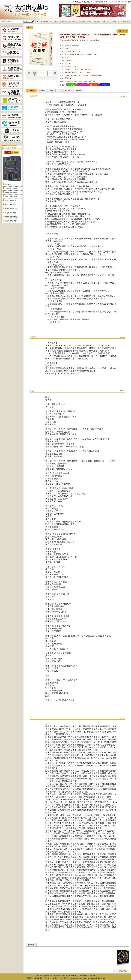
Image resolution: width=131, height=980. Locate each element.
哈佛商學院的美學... (12, 193)
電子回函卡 (109, 2)
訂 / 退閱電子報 (98, 2)
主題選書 (72, 21)
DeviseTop (101, 978)
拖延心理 (92, 82)
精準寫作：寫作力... (12, 188)
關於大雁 (116, 21)
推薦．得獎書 (60, 21)
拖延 (85, 82)
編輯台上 (106, 21)
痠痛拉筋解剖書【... (12, 205)
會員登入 (78, 2)
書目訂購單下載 (94, 21)
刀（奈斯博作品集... (12, 209)
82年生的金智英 (10, 201)
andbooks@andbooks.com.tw (80, 978)
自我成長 (70, 82)
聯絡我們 (126, 21)
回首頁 (129, 2)
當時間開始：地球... (12, 221)
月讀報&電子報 (46, 21)
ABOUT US (120, 2)
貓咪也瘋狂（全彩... (12, 197)
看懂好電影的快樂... (12, 217)
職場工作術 (78, 82)
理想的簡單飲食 (10, 213)
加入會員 (87, 2)
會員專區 (82, 21)
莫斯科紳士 (9, 184)
